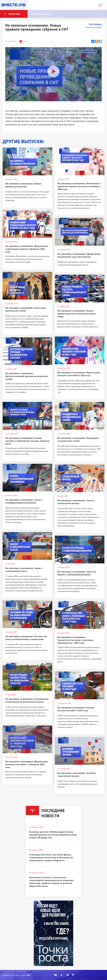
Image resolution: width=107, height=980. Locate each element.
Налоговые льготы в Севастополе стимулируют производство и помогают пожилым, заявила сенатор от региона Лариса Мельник (52, 882)
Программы (95, 24)
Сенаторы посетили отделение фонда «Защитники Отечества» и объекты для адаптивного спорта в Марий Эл (51, 857)
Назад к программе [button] (94, 27)
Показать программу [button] (41, 14)
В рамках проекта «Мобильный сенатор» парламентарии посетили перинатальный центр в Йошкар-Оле (53, 835)
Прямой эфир (12, 14)
